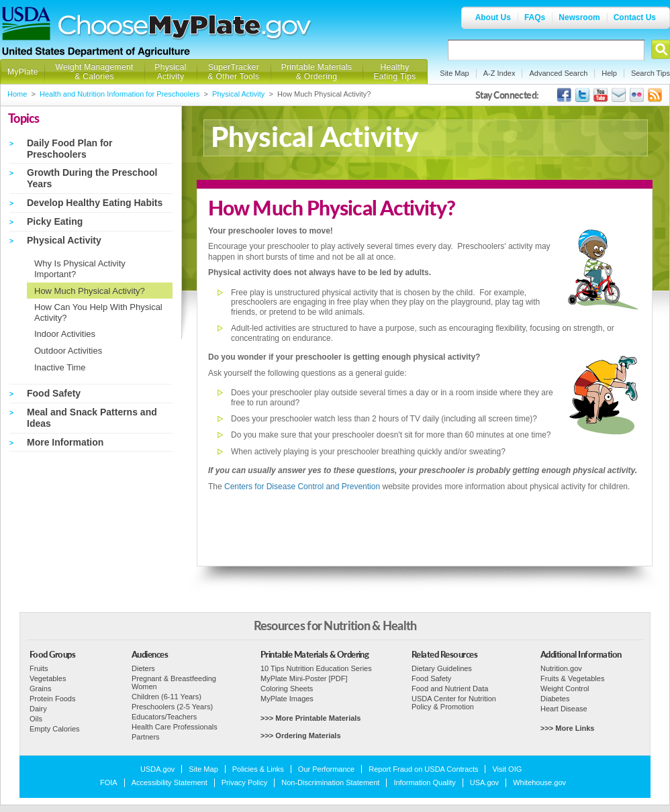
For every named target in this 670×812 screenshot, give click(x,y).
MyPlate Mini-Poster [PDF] (304, 678)
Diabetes (555, 699)
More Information (65, 442)
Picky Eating (55, 221)
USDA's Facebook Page (564, 95)
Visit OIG (507, 769)
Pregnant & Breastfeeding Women (174, 682)
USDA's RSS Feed (655, 95)
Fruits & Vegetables (572, 678)
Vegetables (48, 678)
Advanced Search (558, 73)
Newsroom (579, 17)
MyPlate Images (287, 699)
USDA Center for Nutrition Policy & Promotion (454, 703)
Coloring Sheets (287, 689)
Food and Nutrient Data (450, 689)
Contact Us (635, 17)
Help (609, 73)
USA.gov (484, 782)
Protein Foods (52, 699)
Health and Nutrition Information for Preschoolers (119, 94)
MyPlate (23, 72)
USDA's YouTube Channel (601, 95)
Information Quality (424, 782)
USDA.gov (157, 769)
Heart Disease (564, 709)
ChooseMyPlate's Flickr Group (637, 95)
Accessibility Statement (170, 782)
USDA (26, 23)
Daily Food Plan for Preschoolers (70, 149)
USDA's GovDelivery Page (619, 95)
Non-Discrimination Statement (330, 782)
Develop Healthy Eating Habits (95, 203)
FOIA (109, 782)
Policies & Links (258, 769)
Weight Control (565, 689)
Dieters (143, 668)
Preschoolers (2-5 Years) (172, 707)
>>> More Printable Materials (310, 718)
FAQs (535, 17)
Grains (40, 689)
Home (17, 94)
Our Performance (326, 769)
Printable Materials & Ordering (317, 72)
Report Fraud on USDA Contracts (423, 769)
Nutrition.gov (561, 668)
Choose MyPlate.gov (185, 28)
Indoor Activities (65, 334)
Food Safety (54, 393)
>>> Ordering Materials (301, 735)
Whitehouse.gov (539, 782)
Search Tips (651, 73)
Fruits (39, 668)
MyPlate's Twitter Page (582, 95)
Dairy (38, 709)
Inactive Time (60, 367)
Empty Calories (55, 729)
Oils (36, 719)
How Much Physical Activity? (90, 291)
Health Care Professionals (175, 727)
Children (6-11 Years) (166, 697)
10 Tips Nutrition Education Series (316, 668)
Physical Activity (170, 72)
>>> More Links (567, 728)
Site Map (454, 73)
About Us (493, 17)
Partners (146, 737)
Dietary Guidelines (442, 668)
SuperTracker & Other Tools (234, 72)
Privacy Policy (244, 782)
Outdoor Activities (68, 351)
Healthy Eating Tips (395, 72)
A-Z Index (499, 73)
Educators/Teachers (164, 717)
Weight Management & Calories (94, 72)
